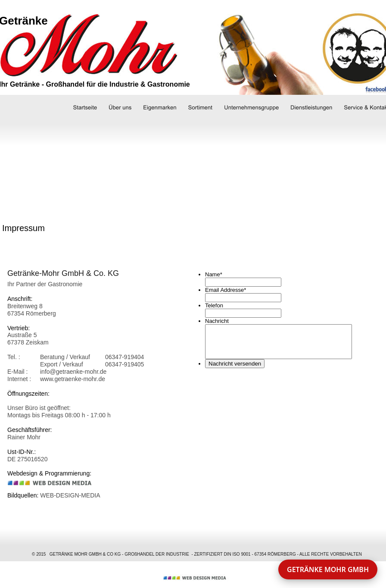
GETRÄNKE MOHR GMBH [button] (328, 569)
